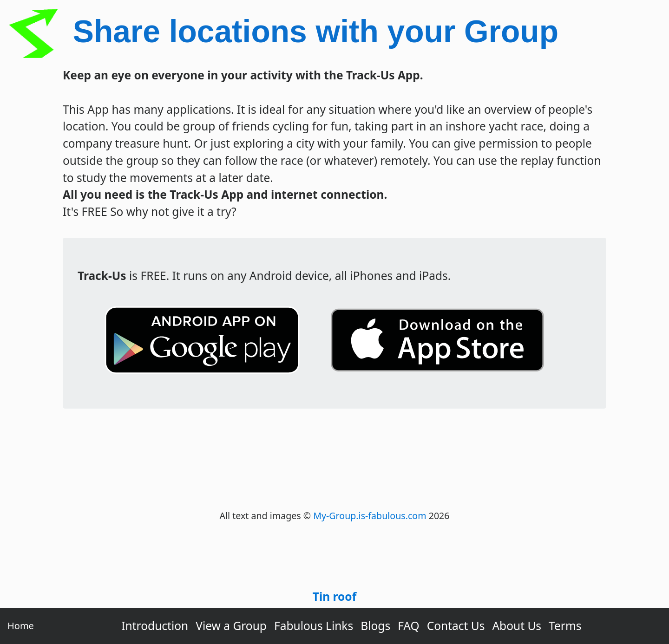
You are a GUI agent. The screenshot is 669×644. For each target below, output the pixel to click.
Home (21, 626)
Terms (565, 626)
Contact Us (456, 626)
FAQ (409, 626)
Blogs (375, 626)
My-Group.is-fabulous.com (370, 516)
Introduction (155, 626)
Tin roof (334, 596)
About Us (517, 626)
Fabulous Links (314, 626)
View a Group (231, 626)
